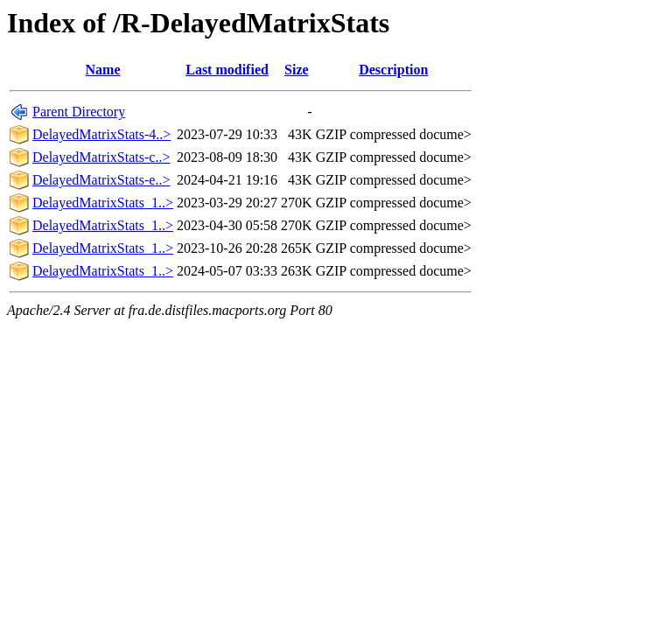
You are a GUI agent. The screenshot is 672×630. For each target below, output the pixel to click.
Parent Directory (79, 112)
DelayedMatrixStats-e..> (101, 180)
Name (103, 70)
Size (297, 70)
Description (393, 70)
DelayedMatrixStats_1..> (103, 203)
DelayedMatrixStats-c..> (101, 157)
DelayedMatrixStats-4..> (101, 134)
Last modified (227, 70)
